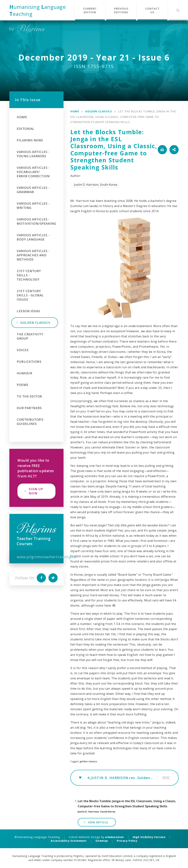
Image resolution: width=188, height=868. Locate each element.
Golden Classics (98, 111)
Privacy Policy (127, 841)
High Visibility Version (149, 837)
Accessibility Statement (69, 841)
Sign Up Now (36, 491)
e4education (114, 837)
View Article (98, 822)
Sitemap (102, 841)
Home (75, 111)
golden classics (88, 761)
